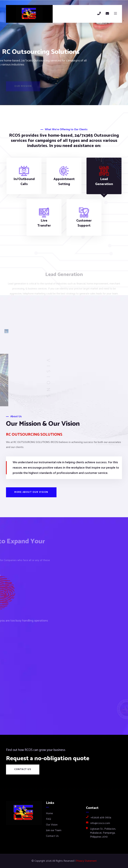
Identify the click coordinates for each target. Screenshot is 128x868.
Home (49, 813)
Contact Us (23, 769)
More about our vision (31, 492)
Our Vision (52, 825)
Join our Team (54, 830)
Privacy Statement (86, 861)
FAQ (48, 819)
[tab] (24, 176)
